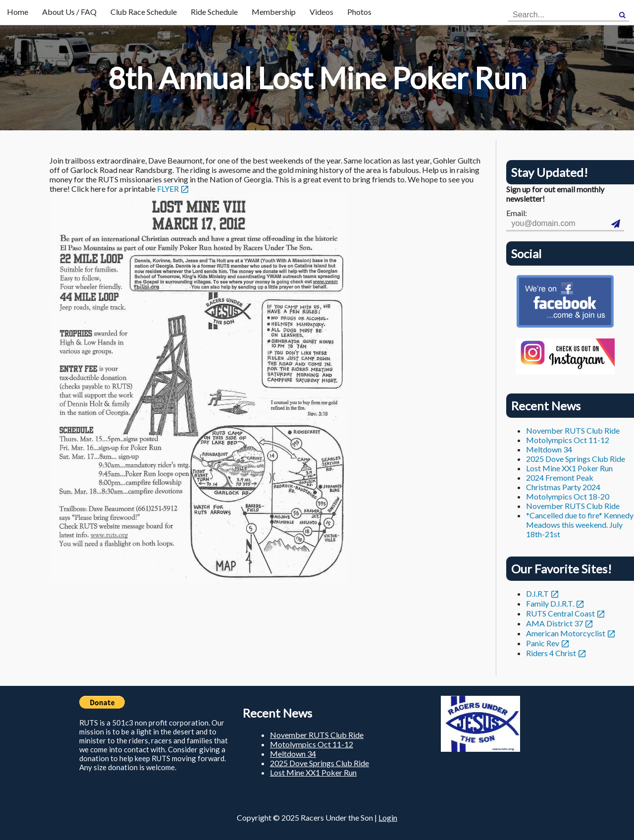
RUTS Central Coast (560, 613)
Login (388, 817)
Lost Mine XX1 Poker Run (569, 468)
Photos (359, 12)
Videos (321, 12)
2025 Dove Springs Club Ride (576, 459)
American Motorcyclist (566, 633)
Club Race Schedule (144, 12)
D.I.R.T (537, 593)
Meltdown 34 (549, 449)
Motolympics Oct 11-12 (568, 440)
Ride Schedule (214, 12)
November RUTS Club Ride (573, 430)
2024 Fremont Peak (560, 477)
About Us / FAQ (69, 12)
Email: (517, 213)
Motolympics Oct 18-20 (568, 496)
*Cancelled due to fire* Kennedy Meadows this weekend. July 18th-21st (580, 525)
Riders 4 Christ (551, 653)
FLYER (168, 189)
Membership (274, 12)
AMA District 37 (555, 623)
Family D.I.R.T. (550, 603)
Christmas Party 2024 (563, 487)
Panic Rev (543, 643)
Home (18, 12)
